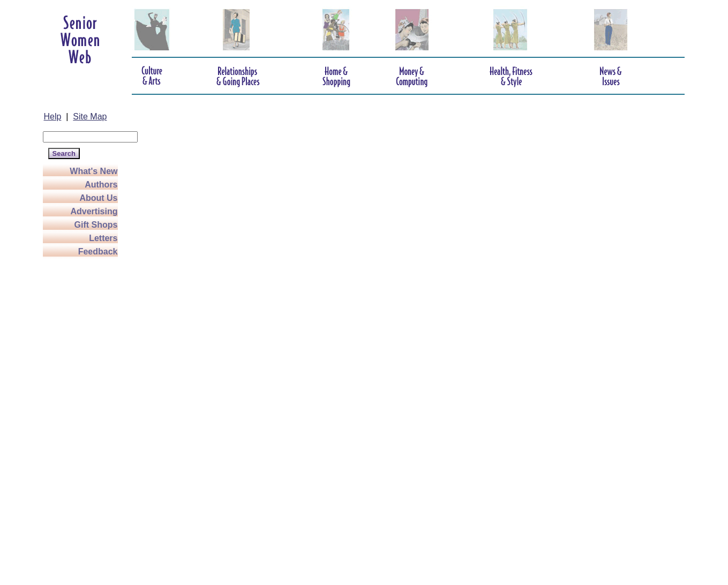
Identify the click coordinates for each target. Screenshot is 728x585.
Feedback (98, 252)
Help (53, 117)
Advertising (94, 211)
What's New (93, 171)
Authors (101, 185)
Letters (103, 238)
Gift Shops (96, 225)
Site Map (90, 117)
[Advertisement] (86, 419)
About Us (98, 198)
